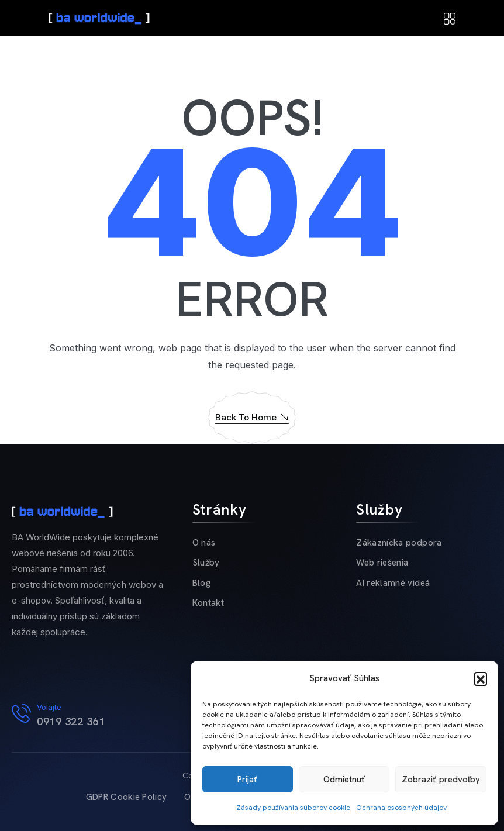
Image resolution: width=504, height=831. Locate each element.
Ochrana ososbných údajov (401, 808)
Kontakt (208, 603)
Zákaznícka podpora (399, 543)
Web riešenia (382, 563)
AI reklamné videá (393, 583)
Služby (206, 563)
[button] (481, 678)
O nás (204, 543)
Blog (201, 583)
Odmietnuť (344, 780)
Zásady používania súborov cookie (293, 808)
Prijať (248, 780)
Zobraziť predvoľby (441, 780)
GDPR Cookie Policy (126, 797)
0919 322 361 (71, 721)
